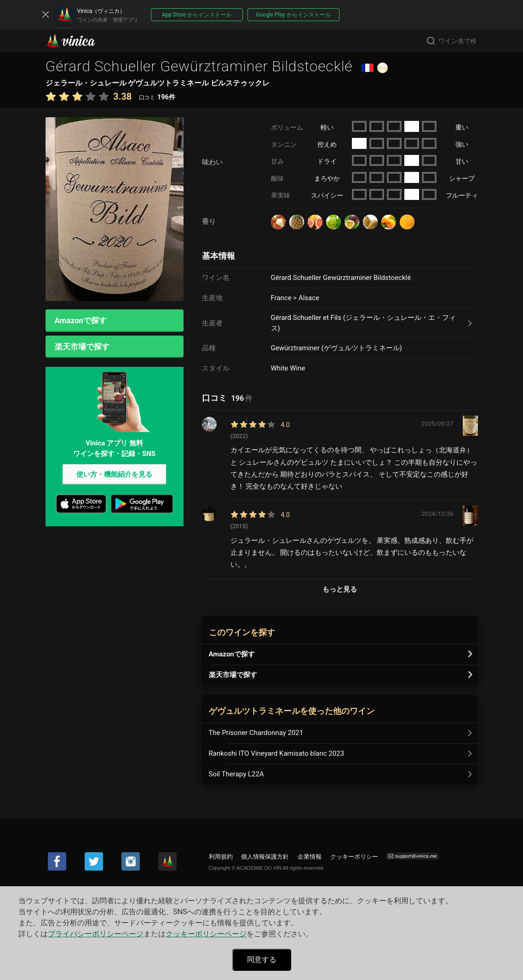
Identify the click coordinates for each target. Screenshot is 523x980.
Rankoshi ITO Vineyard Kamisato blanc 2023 (277, 753)
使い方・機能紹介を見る (114, 477)
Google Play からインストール (293, 15)
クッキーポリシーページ (206, 934)
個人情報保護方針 (265, 857)
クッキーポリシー (354, 857)
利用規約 (221, 857)
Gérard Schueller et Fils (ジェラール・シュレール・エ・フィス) (363, 323)
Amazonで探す (81, 321)
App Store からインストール (197, 15)
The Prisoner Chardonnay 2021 (256, 733)
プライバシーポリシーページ (96, 934)
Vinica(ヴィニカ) (78, 41)
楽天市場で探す (82, 348)
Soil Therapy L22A (236, 774)
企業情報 (310, 857)
